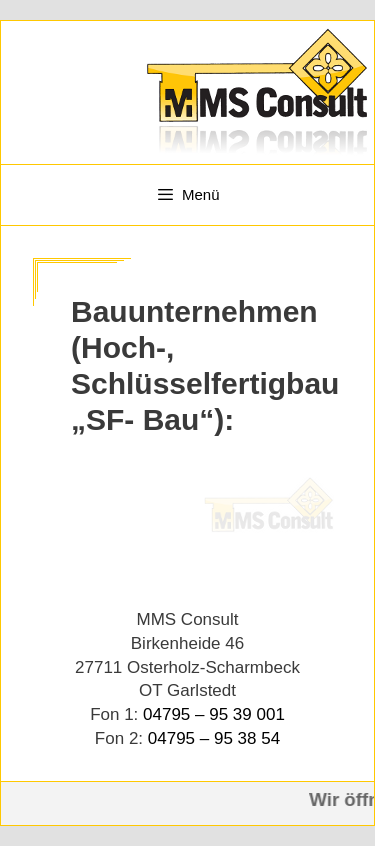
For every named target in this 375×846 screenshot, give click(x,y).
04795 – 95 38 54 (214, 738)
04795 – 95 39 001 (214, 714)
